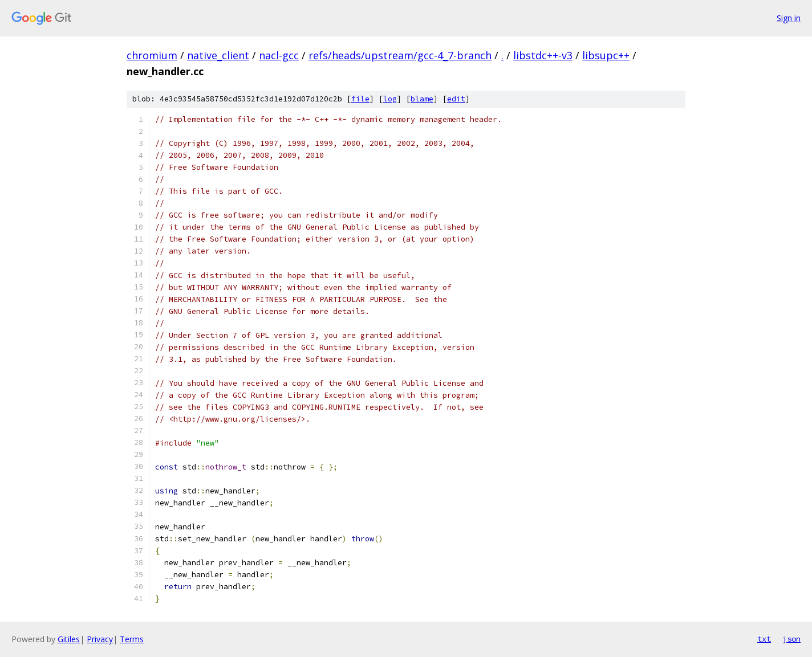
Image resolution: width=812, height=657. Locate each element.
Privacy (100, 639)
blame (422, 99)
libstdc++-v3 (543, 55)
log (390, 99)
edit (456, 99)
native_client (218, 55)
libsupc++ (606, 55)
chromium (152, 55)
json (791, 639)
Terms (132, 639)
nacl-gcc (279, 55)
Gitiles (69, 639)
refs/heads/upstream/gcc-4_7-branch (400, 55)
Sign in (789, 18)
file (360, 99)
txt (764, 639)
